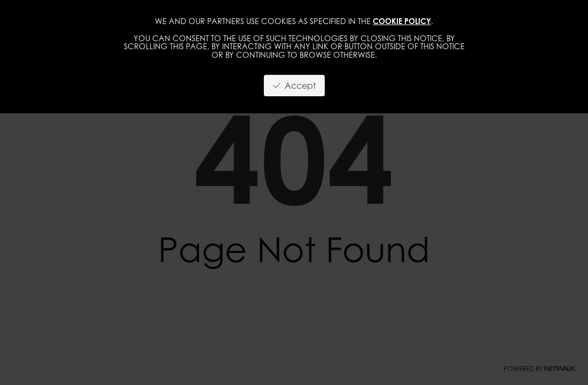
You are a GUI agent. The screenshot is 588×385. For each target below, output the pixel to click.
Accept (294, 86)
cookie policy (402, 21)
